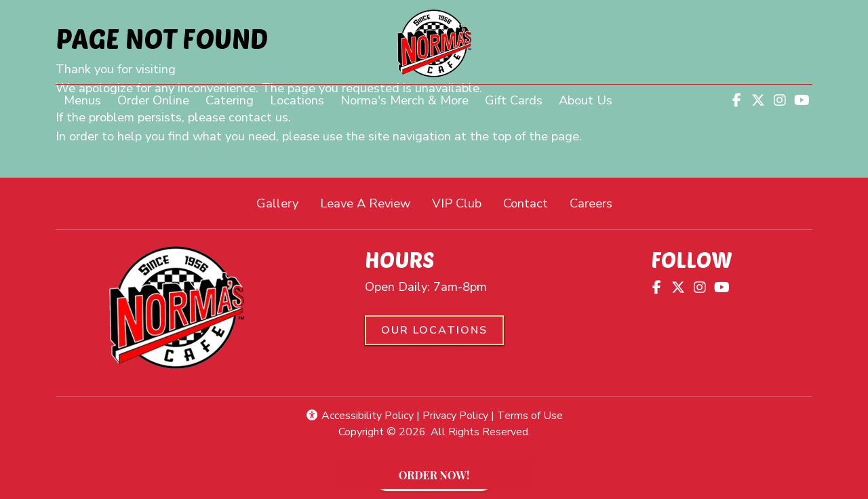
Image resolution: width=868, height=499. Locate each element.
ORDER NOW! (460, 478)
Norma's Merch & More (409, 99)
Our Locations (434, 330)
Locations (297, 100)
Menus (82, 100)
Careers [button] (596, 202)
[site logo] (434, 43)
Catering (230, 100)
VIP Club (457, 203)
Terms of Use (530, 416)
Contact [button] (531, 202)
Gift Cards (514, 100)
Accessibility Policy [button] (359, 416)
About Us (586, 100)
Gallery (277, 203)
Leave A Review (371, 202)
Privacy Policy (455, 416)
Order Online (157, 99)
